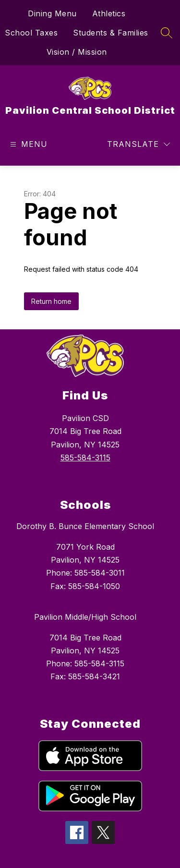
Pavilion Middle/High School (85, 617)
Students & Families (111, 33)
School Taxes (31, 33)
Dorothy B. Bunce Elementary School (85, 526)
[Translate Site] (138, 144)
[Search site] (167, 33)
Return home (51, 301)
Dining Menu (52, 13)
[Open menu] (28, 144)
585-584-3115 (85, 458)
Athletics (109, 13)
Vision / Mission (77, 52)
